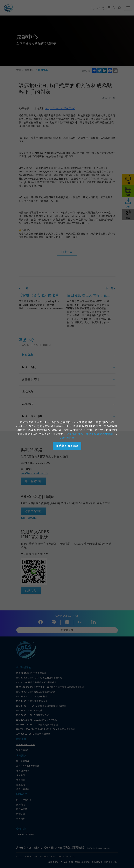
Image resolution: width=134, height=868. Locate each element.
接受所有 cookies (67, 446)
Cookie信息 (67, 438)
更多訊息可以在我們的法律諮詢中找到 (90, 434)
